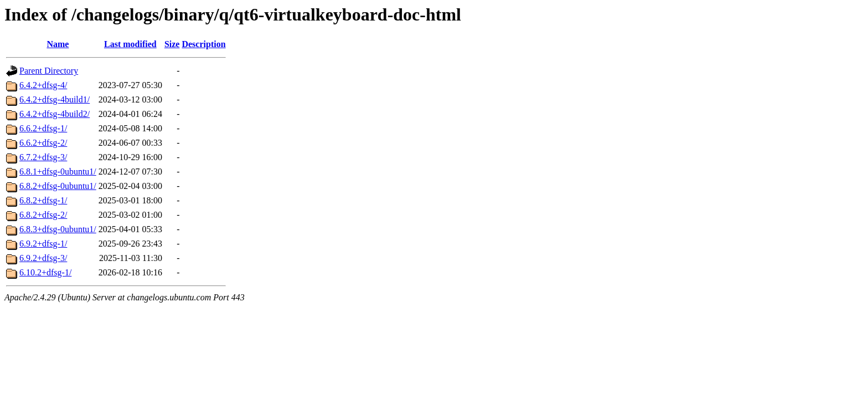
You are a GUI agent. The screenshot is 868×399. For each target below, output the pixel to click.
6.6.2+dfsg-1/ (43, 128)
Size (172, 44)
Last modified (130, 44)
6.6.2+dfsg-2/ (43, 143)
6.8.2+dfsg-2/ (43, 215)
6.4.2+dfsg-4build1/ (55, 99)
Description (203, 44)
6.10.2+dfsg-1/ (45, 272)
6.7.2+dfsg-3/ (43, 157)
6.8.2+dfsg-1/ (43, 200)
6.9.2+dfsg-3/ (43, 258)
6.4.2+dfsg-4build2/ (55, 114)
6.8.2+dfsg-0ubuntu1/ (58, 186)
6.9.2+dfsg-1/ (43, 244)
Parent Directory (49, 71)
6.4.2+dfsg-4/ (43, 85)
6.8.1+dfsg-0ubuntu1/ (58, 172)
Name (58, 44)
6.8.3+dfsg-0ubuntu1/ (58, 229)
